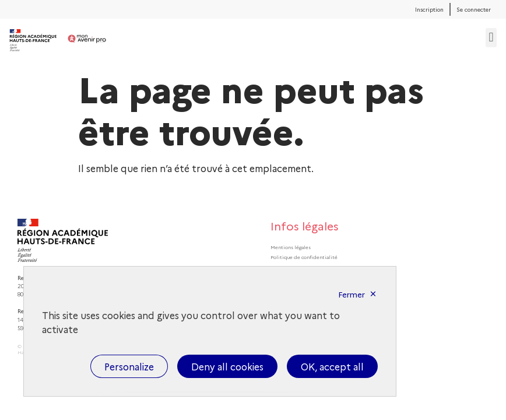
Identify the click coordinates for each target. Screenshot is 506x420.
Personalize (129, 366)
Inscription (429, 9)
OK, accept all (332, 366)
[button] (491, 38)
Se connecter (474, 9)
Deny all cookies (227, 366)
